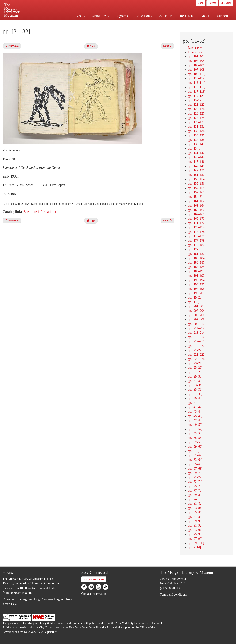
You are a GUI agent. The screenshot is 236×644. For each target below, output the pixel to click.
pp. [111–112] (197, 78)
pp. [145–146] (197, 162)
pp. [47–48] (195, 420)
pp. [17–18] (195, 249)
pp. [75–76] (195, 486)
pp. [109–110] (197, 74)
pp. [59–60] (195, 447)
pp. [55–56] (195, 438)
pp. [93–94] (195, 530)
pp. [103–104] (197, 61)
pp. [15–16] (195, 197)
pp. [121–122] (197, 105)
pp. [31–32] (195, 381)
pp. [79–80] (195, 495)
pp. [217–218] (197, 341)
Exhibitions (100, 16)
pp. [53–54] (195, 433)
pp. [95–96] (195, 534)
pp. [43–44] (195, 411)
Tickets (212, 3)
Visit (81, 16)
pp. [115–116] (197, 87)
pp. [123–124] (197, 109)
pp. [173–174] (197, 227)
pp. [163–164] (197, 206)
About (206, 16)
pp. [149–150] (197, 170)
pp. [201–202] (197, 306)
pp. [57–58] (195, 442)
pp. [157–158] (197, 188)
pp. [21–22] (195, 350)
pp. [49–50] (195, 425)
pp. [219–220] (197, 346)
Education (144, 16)
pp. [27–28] (195, 372)
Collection (166, 16)
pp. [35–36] (195, 390)
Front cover (195, 52)
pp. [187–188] (197, 267)
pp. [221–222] (197, 355)
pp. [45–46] (195, 416)
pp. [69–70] (195, 473)
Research (188, 16)
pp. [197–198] (197, 289)
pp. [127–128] (197, 118)
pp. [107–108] (197, 70)
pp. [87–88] (195, 517)
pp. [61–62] (195, 455)
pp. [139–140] (197, 144)
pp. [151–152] (197, 175)
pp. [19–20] (195, 297)
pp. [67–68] (195, 469)
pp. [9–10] (194, 547)
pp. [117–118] (197, 92)
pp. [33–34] (195, 385)
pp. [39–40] (195, 398)
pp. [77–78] (195, 490)
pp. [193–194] (197, 280)
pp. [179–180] (197, 245)
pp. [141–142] (197, 153)
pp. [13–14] (195, 148)
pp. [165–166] (197, 210)
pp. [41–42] (195, 407)
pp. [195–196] (197, 284)
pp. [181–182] (197, 254)
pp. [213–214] (197, 333)
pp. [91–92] (195, 525)
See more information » (40, 212)
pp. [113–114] (197, 83)
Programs (122, 16)
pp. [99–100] (196, 543)
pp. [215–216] (197, 337)
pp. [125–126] (197, 113)
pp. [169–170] (197, 219)
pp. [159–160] (197, 192)
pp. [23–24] (195, 363)
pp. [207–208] (197, 319)
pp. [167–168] (197, 214)
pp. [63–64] (195, 460)
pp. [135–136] (197, 135)
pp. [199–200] (197, 293)
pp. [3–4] (194, 403)
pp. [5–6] (194, 451)
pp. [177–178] (197, 241)
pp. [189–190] (197, 271)
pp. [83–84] (195, 508)
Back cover (195, 48)
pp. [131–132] (197, 127)
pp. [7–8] (194, 499)
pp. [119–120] (197, 96)
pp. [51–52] (195, 429)
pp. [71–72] (195, 477)
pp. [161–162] (197, 201)
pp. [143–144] (197, 157)
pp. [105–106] (197, 65)
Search (226, 3)
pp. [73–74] (195, 482)
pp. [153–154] (197, 179)
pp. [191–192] (197, 276)
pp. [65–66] (195, 464)
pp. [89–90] (195, 521)
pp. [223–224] (197, 359)
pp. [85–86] (195, 512)
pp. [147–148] (197, 166)
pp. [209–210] (197, 324)
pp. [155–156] (197, 184)
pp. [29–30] (195, 376)
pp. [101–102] (197, 56)
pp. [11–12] (195, 100)
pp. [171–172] (197, 223)
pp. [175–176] (197, 236)
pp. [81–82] (195, 504)
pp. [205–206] (197, 315)
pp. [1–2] (194, 302)
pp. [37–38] (195, 394)
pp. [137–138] (197, 140)
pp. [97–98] (195, 539)
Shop (201, 3)
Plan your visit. (77, 23)
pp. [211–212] (197, 328)
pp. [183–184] (197, 258)
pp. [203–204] (197, 311)
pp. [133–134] (197, 131)
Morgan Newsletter (94, 579)
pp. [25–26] (195, 368)
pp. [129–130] (197, 122)
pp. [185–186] (197, 262)
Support (224, 16)
